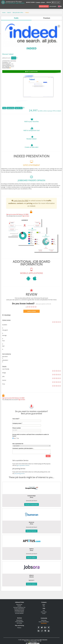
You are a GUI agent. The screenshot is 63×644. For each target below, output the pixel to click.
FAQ (44, 611)
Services (48, 2)
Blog (44, 606)
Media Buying (19, 620)
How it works (31, 2)
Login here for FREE (21, 205)
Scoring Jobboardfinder (19, 609)
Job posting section (20, 478)
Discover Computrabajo (32, 504)
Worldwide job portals (19, 610)
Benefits (19, 606)
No (17, 443)
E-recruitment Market (19, 612)
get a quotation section (23, 470)
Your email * (16, 423)
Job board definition (19, 613)
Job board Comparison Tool (19, 607)
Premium (19, 628)
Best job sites (19, 604)
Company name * (17, 428)
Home (4, 12)
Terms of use (27, 641)
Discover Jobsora (31, 584)
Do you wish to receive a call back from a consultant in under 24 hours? (31, 440)
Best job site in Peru (18, 12)
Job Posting (19, 623)
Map (43, 2)
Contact (44, 613)
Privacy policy (34, 641)
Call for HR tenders (19, 622)
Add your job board (44, 6)
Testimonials (44, 620)
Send (48, 461)
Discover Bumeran (32, 531)
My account (53, 6)
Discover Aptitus (32, 557)
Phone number (17, 433)
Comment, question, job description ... (23, 453)
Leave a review (32, 316)
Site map (39, 641)
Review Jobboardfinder (44, 623)
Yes (14, 443)
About (44, 604)
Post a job (56, 2)
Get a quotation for (18, 448)
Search (38, 2)
